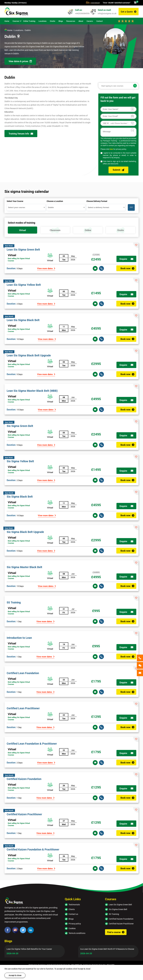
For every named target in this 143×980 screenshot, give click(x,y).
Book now (127, 268)
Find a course (116, 932)
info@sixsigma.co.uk (107, 13)
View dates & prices (20, 61)
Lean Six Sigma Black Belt (23, 320)
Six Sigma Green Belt (20, 426)
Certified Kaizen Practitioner (24, 814)
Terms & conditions (77, 933)
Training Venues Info (21, 134)
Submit (118, 170)
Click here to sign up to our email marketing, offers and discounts (120, 162)
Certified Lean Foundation (23, 673)
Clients (72, 909)
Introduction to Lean (19, 638)
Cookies (72, 928)
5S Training (14, 602)
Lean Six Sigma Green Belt (23, 249)
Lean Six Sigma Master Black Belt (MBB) (32, 391)
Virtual (12, 255)
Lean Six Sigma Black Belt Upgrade (29, 355)
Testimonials (74, 905)
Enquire (126, 259)
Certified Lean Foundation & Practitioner (32, 743)
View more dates (46, 268)
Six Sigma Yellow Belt (20, 461)
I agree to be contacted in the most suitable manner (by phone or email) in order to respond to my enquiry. (120, 155)
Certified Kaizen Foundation (24, 779)
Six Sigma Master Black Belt (24, 567)
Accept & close (15, 975)
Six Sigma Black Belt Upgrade (25, 532)
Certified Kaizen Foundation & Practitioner (33, 849)
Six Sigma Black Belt (20, 496)
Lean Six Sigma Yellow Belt (24, 285)
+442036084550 (82, 13)
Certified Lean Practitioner (23, 708)
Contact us (73, 914)
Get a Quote (129, 12)
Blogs (71, 919)
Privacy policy (75, 924)
